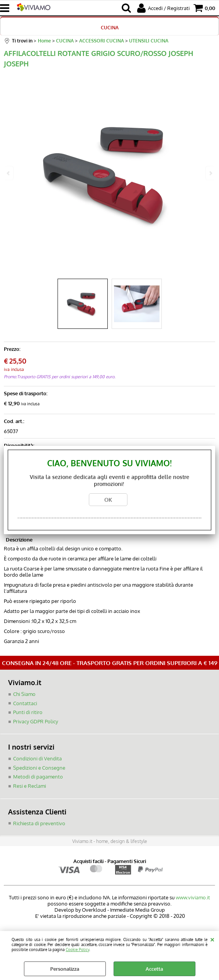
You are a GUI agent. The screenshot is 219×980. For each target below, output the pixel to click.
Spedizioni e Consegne (39, 767)
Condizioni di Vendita (37, 758)
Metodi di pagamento (38, 777)
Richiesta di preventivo (39, 823)
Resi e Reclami (30, 785)
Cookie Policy (77, 949)
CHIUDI (212, 939)
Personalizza (65, 969)
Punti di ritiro (28, 712)
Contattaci (25, 703)
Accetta (154, 969)
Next (210, 173)
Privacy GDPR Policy (36, 721)
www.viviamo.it (193, 897)
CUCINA (110, 27)
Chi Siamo (24, 694)
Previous (9, 173)
